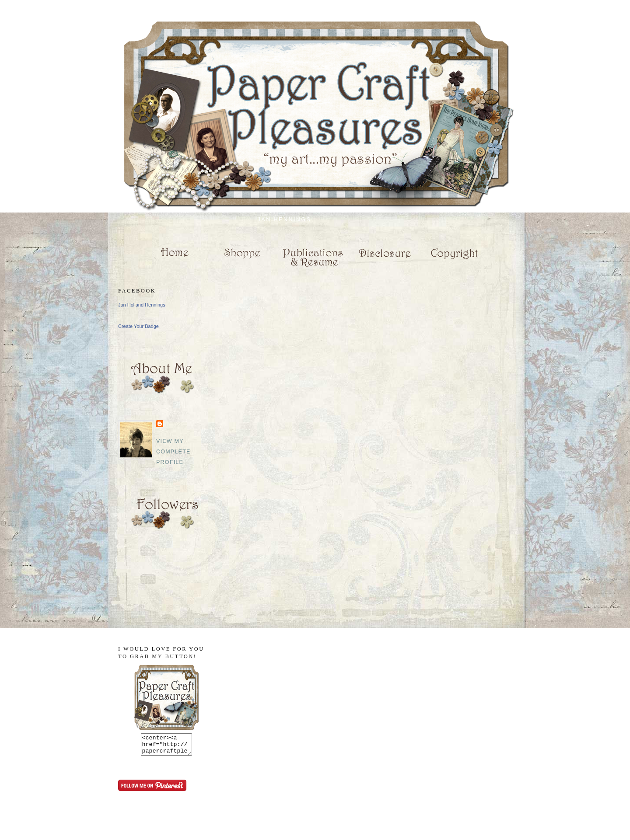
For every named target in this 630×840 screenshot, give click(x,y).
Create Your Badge (138, 326)
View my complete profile (173, 452)
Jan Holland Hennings (142, 305)
